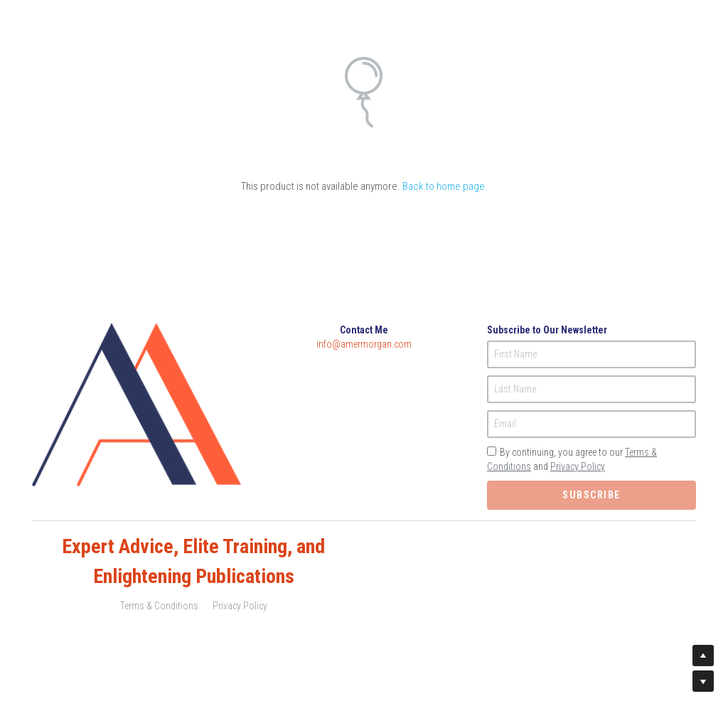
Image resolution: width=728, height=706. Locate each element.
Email (505, 424)
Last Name (515, 389)
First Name (515, 354)
